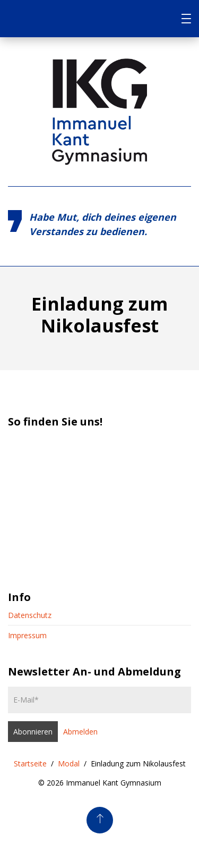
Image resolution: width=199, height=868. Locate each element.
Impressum (27, 635)
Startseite (30, 763)
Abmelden (80, 732)
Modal (69, 763)
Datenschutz (30, 615)
